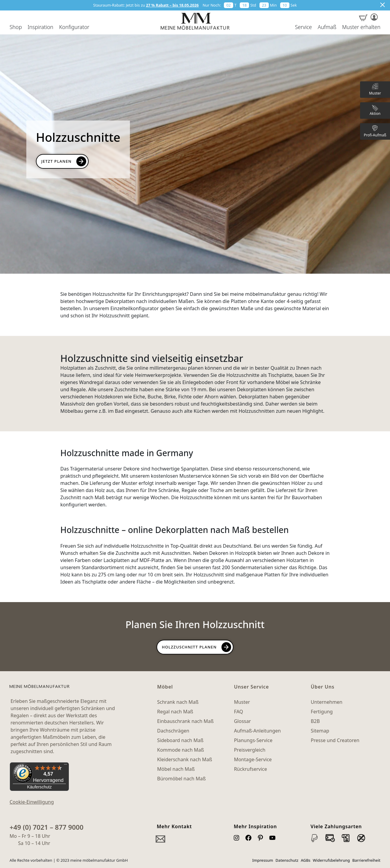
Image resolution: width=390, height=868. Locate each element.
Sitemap (320, 731)
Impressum (263, 860)
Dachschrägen (173, 731)
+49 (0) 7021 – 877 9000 (47, 827)
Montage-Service (253, 759)
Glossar (242, 721)
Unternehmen (327, 702)
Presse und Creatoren (335, 740)
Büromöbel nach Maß (181, 779)
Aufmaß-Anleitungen (258, 731)
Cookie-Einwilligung (32, 802)
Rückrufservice (251, 769)
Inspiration (40, 27)
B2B (315, 721)
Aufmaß (327, 27)
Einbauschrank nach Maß (185, 721)
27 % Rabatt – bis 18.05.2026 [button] (172, 5)
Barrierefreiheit (366, 860)
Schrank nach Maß (178, 702)
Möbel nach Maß (176, 769)
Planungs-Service (253, 740)
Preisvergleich (250, 750)
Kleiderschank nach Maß (185, 759)
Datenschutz (287, 860)
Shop (16, 27)
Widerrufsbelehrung (331, 860)
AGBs (306, 860)
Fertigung (322, 712)
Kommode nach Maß (180, 750)
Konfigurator (74, 27)
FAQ (239, 712)
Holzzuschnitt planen (189, 647)
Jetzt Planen (56, 161)
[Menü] (66, 766)
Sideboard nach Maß (180, 740)
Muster (242, 702)
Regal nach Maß (175, 712)
